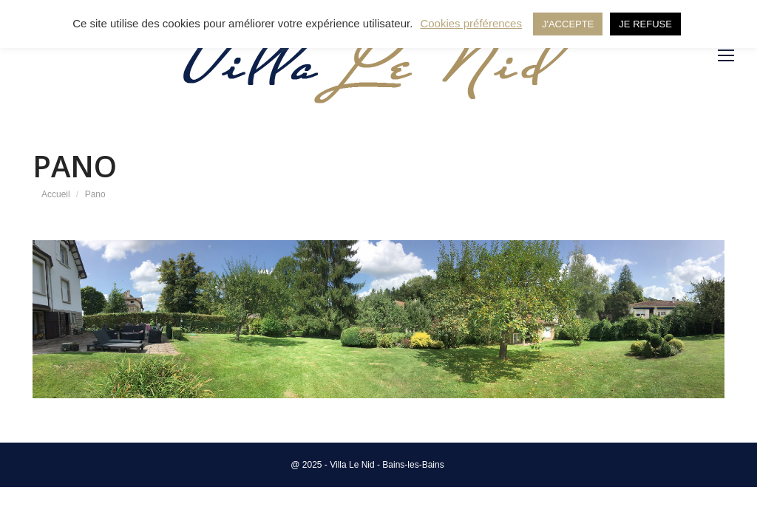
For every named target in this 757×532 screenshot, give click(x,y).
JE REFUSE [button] (645, 24)
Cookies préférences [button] (471, 23)
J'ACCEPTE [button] (568, 24)
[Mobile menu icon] (726, 55)
